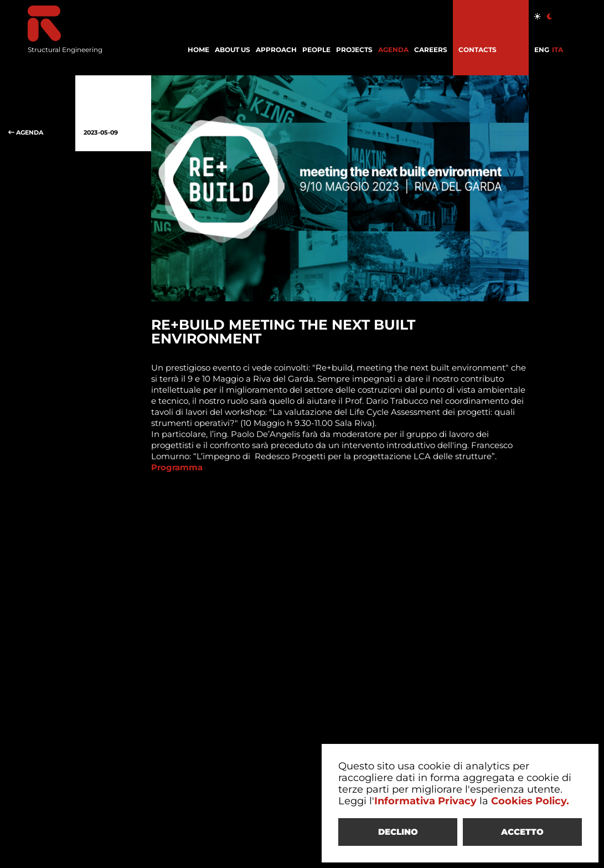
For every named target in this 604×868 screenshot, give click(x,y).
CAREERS (431, 50)
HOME (198, 50)
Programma (177, 467)
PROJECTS (354, 50)
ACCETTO (522, 832)
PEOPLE (316, 50)
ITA (557, 50)
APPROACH (276, 50)
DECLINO (398, 832)
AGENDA (393, 50)
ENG (542, 50)
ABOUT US (233, 50)
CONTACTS (477, 50)
